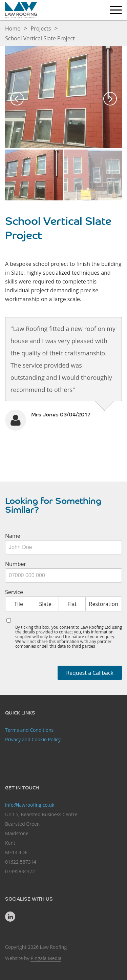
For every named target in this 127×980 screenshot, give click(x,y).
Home (13, 28)
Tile (19, 604)
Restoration (104, 604)
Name (13, 536)
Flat (72, 604)
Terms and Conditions (29, 730)
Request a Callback (90, 673)
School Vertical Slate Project (40, 38)
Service (14, 592)
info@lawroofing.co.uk (30, 805)
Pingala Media (46, 958)
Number (16, 564)
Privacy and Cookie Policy (33, 739)
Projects (41, 28)
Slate (45, 604)
